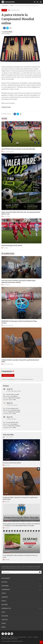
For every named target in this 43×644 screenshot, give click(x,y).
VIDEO (4, 627)
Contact (30, 637)
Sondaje (36, 637)
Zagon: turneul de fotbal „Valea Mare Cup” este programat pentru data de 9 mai (21, 213)
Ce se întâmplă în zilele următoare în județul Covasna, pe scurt (20, 556)
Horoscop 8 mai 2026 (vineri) (12, 463)
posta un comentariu (28, 379)
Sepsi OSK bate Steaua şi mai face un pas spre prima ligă (18, 149)
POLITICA (4, 582)
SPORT (12, 6)
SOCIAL (4, 601)
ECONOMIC (5, 586)
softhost (20, 641)
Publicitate (13, 637)
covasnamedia (8, 2)
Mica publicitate (22, 637)
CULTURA (6, 493)
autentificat (11, 379)
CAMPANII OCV (6, 608)
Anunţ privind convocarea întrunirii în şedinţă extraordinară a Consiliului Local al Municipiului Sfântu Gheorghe (21, 525)
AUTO (3, 612)
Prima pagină (5, 6)
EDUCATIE (5, 605)
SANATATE (5, 597)
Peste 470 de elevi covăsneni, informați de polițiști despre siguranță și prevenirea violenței (19, 281)
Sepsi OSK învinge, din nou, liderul (12, 246)
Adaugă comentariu (8, 375)
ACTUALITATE (7, 459)
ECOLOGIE (5, 616)
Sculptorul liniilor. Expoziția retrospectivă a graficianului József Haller (20, 361)
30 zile (11, 437)
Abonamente (5, 637)
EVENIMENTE (6, 589)
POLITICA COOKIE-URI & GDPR (9, 639)
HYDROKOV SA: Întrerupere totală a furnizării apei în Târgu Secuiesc (19, 322)
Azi (4, 437)
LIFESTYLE (5, 620)
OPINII (4, 623)
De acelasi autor (8, 253)
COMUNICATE (7, 520)
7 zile (7, 437)
